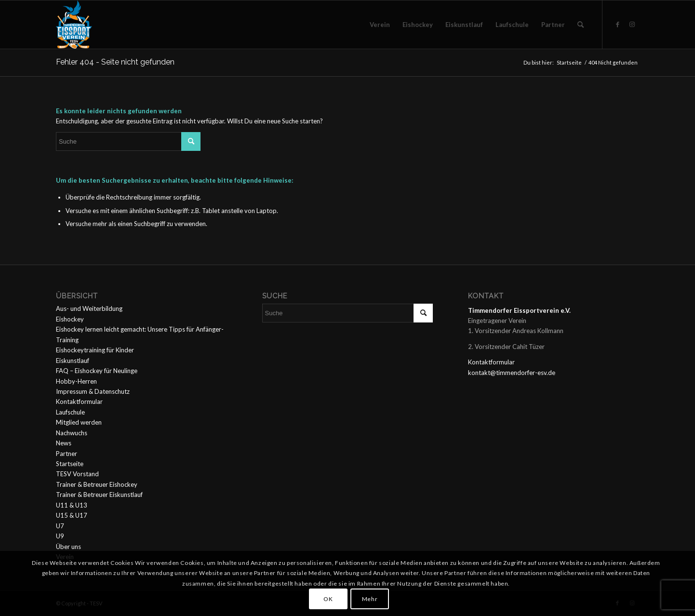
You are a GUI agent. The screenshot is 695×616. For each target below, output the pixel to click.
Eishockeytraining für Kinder (95, 350)
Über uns (68, 547)
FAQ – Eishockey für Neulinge (97, 371)
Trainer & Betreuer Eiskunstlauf (99, 495)
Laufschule (70, 412)
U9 (60, 536)
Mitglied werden (79, 422)
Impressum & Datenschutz (93, 391)
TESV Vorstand (77, 474)
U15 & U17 (72, 515)
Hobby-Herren (76, 381)
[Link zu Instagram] (632, 24)
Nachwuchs (72, 433)
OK (328, 599)
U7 (60, 526)
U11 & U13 (72, 505)
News (64, 443)
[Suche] (581, 25)
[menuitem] (380, 25)
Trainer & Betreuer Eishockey (97, 484)
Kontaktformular (79, 402)
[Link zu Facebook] (617, 24)
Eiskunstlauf (73, 361)
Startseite (70, 464)
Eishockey (70, 319)
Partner (67, 454)
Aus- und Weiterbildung (89, 308)
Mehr (370, 599)
